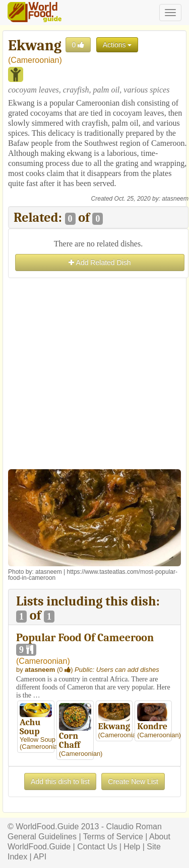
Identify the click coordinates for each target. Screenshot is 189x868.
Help (132, 847)
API (40, 857)
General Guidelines (42, 837)
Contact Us (97, 847)
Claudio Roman (134, 827)
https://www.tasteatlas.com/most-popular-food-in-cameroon (93, 575)
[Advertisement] (94, 375)
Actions (117, 45)
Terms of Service (113, 837)
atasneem (175, 199)
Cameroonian (35, 60)
